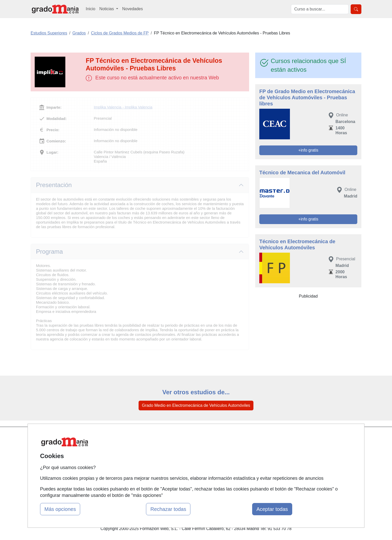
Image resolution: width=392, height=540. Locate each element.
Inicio (90, 9)
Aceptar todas (272, 509)
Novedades (133, 9)
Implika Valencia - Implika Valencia (123, 107)
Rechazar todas (168, 509)
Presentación (54, 185)
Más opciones (60, 509)
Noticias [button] (107, 9)
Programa (49, 251)
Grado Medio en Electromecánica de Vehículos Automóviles (196, 405)
